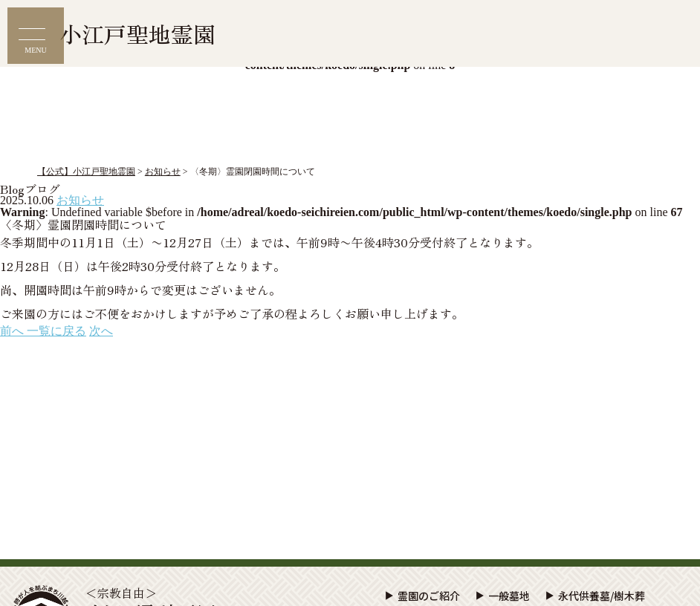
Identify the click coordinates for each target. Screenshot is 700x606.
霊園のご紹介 (429, 596)
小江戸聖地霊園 (137, 33)
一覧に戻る (56, 331)
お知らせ (80, 200)
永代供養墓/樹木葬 (602, 596)
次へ (101, 331)
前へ (13, 331)
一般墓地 (509, 596)
